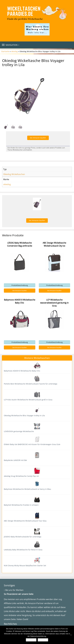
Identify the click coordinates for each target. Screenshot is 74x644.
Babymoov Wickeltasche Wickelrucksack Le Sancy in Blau (27, 489)
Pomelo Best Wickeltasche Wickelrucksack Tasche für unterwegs (31, 384)
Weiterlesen (43, 640)
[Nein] (71, 635)
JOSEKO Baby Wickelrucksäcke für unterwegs (23, 537)
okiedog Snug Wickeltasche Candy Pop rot (21, 476)
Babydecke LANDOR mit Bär (15, 460)
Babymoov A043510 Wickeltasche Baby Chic (22, 371)
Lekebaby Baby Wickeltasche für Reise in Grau (23, 550)
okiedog (14, 51)
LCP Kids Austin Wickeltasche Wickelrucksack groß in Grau (28, 400)
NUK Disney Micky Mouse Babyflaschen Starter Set (25, 565)
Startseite (5, 51)
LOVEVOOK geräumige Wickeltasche (19, 431)
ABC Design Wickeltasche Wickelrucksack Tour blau (25, 521)
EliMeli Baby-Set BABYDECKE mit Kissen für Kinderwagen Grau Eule (32, 444)
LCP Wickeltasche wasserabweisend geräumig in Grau (54, 303)
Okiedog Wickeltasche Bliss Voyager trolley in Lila (24, 415)
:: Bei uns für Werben (14, 590)
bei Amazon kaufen (38, 138)
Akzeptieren (31, 640)
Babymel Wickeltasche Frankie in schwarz (21, 505)
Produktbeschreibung (20, 285)
